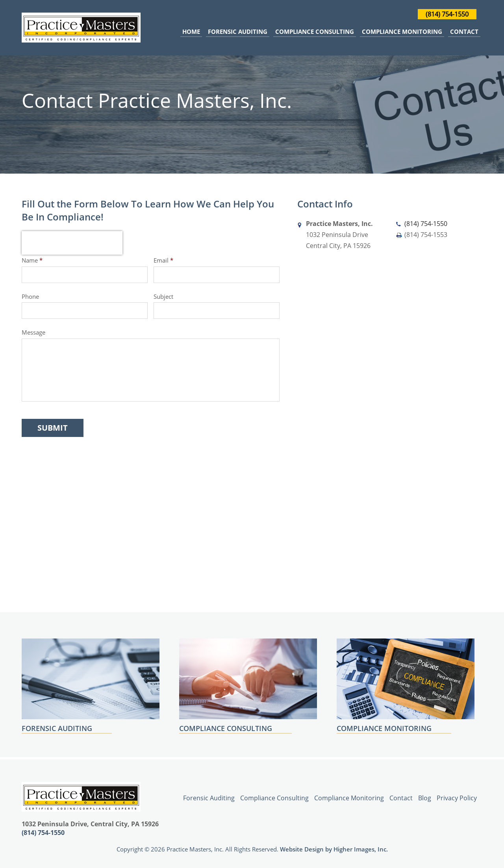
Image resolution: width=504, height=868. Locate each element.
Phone (30, 297)
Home (191, 31)
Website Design (302, 849)
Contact (464, 31)
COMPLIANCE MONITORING (384, 728)
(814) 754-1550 (447, 14)
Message (33, 332)
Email (163, 260)
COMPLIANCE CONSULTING (226, 728)
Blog (425, 798)
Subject (163, 297)
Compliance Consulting (315, 31)
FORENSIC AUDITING (57, 728)
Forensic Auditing (238, 31)
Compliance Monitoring (402, 31)
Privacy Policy (457, 798)
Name (32, 260)
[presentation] (72, 243)
